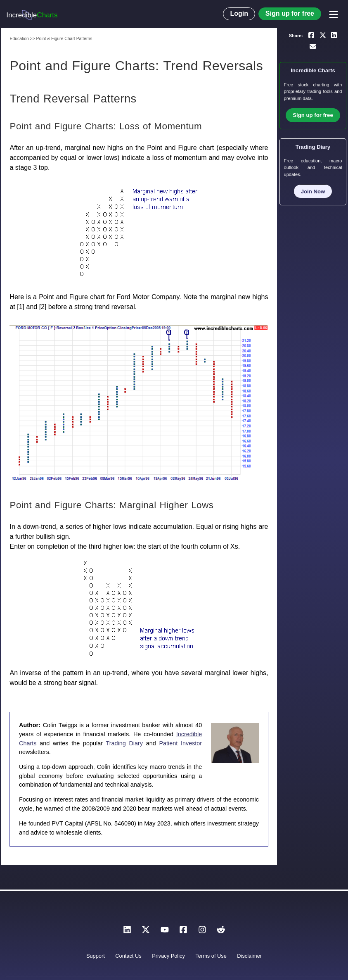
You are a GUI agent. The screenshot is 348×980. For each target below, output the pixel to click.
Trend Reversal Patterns (73, 99)
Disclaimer (249, 956)
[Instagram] (202, 932)
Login (239, 13)
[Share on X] (323, 35)
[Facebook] (183, 932)
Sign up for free (290, 13)
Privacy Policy (168, 956)
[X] (146, 932)
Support (96, 956)
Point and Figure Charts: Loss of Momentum (106, 126)
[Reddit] (221, 932)
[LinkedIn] (127, 932)
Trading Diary (124, 743)
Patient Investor (180, 743)
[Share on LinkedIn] (334, 35)
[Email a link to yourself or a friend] (313, 46)
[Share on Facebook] (311, 35)
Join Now (313, 191)
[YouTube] (165, 932)
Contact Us (128, 956)
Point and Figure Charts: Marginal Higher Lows (111, 505)
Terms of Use (211, 956)
